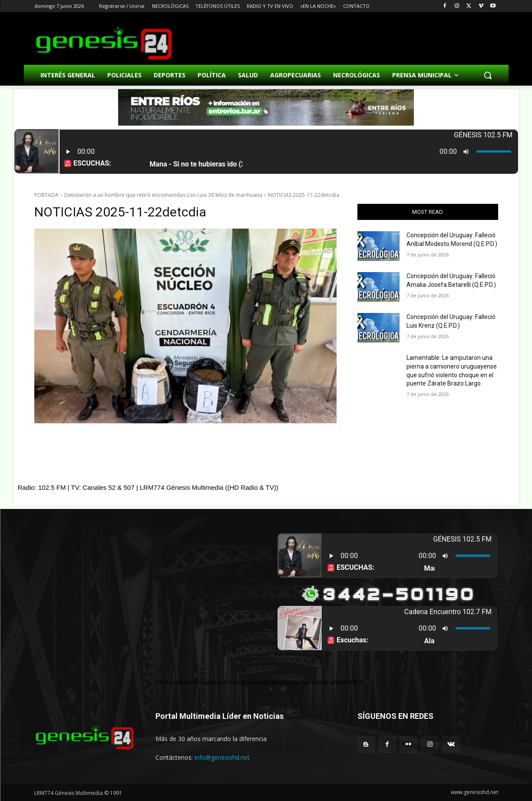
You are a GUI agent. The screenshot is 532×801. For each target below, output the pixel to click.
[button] (488, 75)
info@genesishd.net (222, 757)
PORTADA (46, 195)
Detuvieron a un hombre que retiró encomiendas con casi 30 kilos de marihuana (163, 195)
